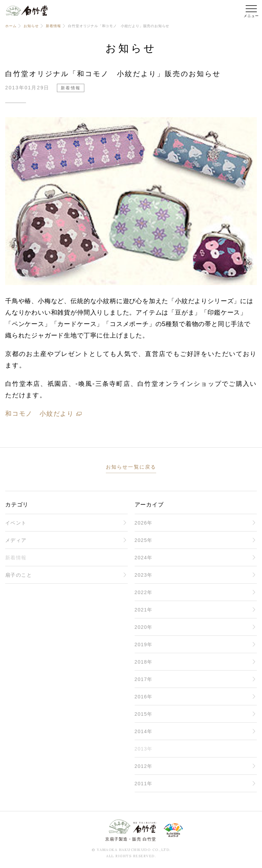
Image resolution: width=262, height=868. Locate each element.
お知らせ (31, 26)
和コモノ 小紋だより (40, 414)
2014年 (144, 731)
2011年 (144, 784)
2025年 (144, 540)
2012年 (144, 766)
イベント (16, 523)
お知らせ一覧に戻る (131, 467)
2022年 (144, 592)
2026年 (144, 523)
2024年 (144, 558)
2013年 (144, 749)
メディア (16, 540)
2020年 (144, 627)
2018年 (144, 662)
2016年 (144, 697)
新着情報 (53, 26)
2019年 (144, 644)
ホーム (11, 26)
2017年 (144, 679)
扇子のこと (19, 575)
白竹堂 (27, 10)
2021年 (144, 610)
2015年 (144, 714)
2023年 (144, 575)
